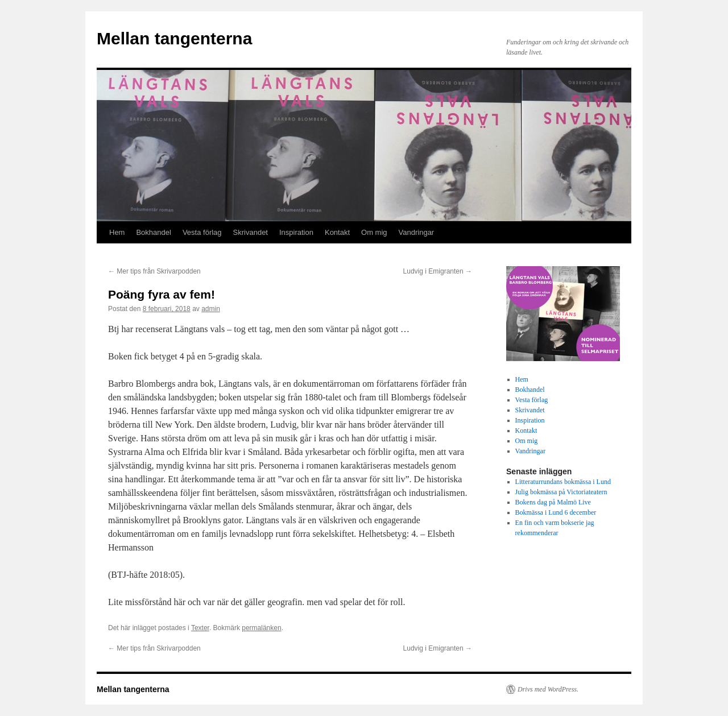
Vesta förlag (202, 232)
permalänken (261, 628)
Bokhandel (153, 232)
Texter (200, 628)
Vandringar (417, 232)
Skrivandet (251, 232)
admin (211, 309)
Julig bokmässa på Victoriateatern (561, 492)
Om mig (374, 232)
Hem (117, 232)
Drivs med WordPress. (548, 689)
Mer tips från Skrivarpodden (154, 271)
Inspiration (296, 232)
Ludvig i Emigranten (438, 271)
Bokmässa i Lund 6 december (556, 512)
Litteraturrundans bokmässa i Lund (563, 482)
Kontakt (337, 232)
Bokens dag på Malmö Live (553, 502)
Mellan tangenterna (174, 38)
